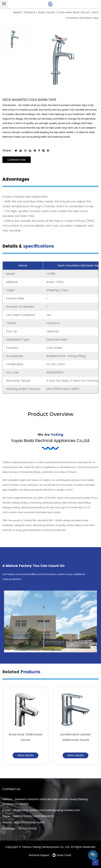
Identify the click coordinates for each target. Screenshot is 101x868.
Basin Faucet (47, 12)
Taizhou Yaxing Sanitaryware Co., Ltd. (46, 847)
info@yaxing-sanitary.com (29, 810)
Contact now (17, 160)
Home (17, 12)
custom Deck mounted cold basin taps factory (35, 512)
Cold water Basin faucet (74, 12)
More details (25, 755)
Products (29, 12)
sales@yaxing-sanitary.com (63, 810)
